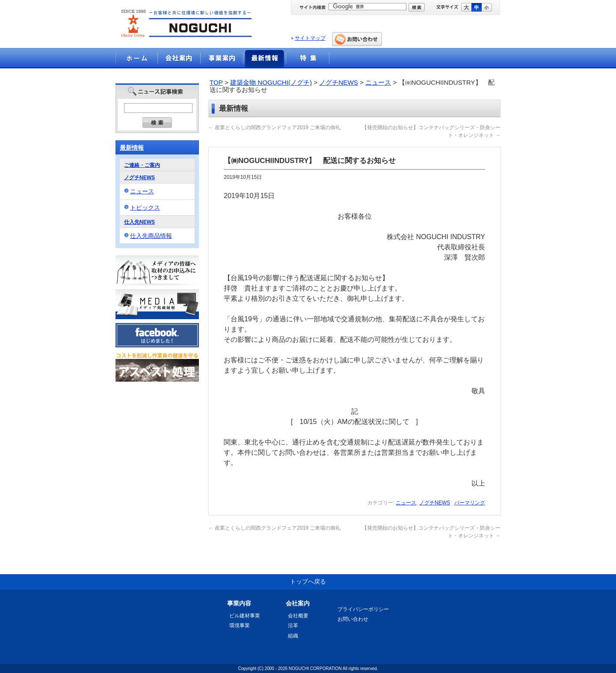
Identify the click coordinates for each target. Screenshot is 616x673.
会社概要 (298, 616)
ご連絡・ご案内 (142, 165)
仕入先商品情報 (151, 236)
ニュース (378, 82)
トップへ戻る (308, 581)
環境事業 (240, 626)
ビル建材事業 (245, 616)
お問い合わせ (353, 619)
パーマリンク (470, 503)
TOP (216, 82)
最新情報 (132, 148)
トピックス (145, 208)
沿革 (293, 626)
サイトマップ (310, 38)
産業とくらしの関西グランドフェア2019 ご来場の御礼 (274, 127)
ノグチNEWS (339, 82)
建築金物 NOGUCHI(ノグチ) (271, 82)
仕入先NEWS (139, 222)
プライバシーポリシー (363, 609)
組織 (293, 636)
